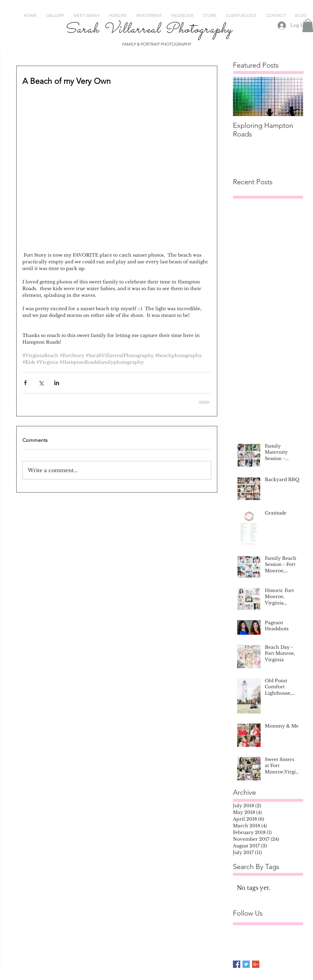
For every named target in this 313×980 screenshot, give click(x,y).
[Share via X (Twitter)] (41, 383)
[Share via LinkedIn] (57, 383)
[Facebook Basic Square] (237, 964)
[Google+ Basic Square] (256, 964)
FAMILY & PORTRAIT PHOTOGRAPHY (157, 44)
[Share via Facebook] (25, 383)
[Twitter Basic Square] (246, 964)
